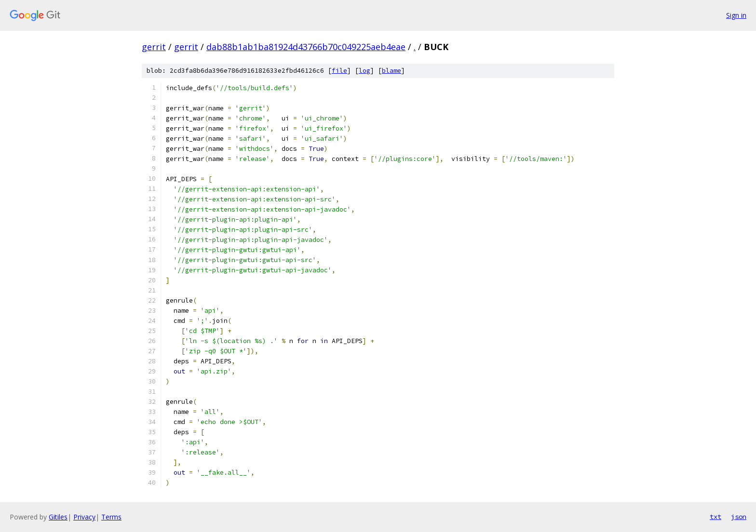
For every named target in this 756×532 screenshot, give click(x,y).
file (339, 71)
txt (715, 517)
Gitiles (58, 517)
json (739, 517)
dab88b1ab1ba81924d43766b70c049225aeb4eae (306, 47)
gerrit (154, 47)
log (364, 71)
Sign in (736, 15)
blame (391, 71)
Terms (111, 517)
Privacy (84, 517)
